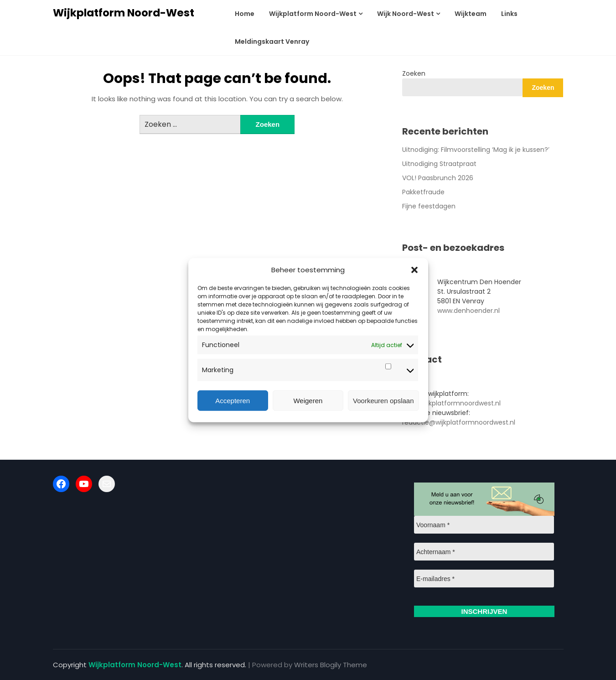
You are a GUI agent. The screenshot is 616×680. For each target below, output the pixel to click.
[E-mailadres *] (484, 579)
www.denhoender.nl (468, 311)
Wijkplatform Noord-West (124, 13)
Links (509, 14)
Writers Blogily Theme (331, 665)
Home (245, 14)
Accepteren (233, 400)
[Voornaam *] (484, 525)
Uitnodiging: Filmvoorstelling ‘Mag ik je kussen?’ (476, 150)
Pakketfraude (423, 192)
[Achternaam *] (484, 552)
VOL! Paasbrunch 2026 (438, 178)
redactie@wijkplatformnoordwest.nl (459, 422)
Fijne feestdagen (429, 206)
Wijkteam (471, 14)
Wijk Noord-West (406, 14)
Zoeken (414, 73)
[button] (414, 270)
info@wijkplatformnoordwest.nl (451, 403)
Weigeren (308, 400)
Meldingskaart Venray (272, 42)
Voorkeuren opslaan (383, 400)
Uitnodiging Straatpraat (439, 164)
